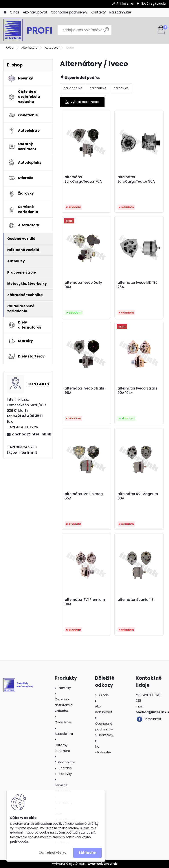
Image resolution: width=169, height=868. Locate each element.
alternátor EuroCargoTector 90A (136, 179)
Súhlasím (87, 853)
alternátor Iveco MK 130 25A (138, 285)
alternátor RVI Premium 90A (85, 602)
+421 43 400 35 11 (28, 416)
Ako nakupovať (35, 12)
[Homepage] (5, 12)
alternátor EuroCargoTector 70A (83, 179)
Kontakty (98, 12)
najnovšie (121, 88)
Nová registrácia (153, 4)
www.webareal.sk (102, 864)
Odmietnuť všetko (52, 853)
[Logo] (34, 30)
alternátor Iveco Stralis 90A (85, 391)
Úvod (10, 48)
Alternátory (29, 48)
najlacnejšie (73, 88)
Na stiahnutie (120, 12)
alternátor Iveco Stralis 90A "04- (138, 391)
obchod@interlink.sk (31, 434)
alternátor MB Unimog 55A (84, 496)
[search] (106, 31)
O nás (15, 12)
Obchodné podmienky (69, 12)
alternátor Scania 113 (136, 600)
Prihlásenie (125, 4)
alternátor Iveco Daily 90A (83, 285)
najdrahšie (98, 88)
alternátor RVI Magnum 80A (138, 496)
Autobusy (52, 48)
